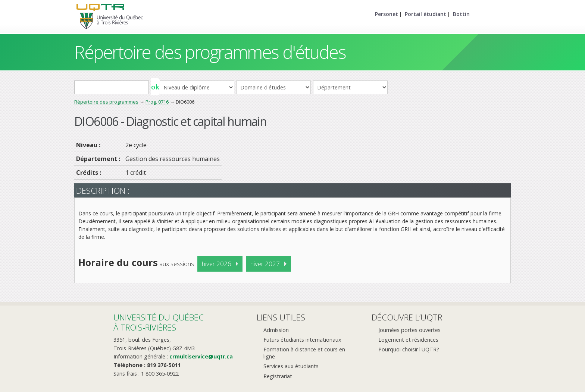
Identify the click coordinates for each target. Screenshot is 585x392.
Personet (387, 14)
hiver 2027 (265, 264)
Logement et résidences (408, 340)
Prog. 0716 (157, 102)
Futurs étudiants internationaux (302, 340)
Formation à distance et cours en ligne (304, 353)
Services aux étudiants (291, 366)
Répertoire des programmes (106, 102)
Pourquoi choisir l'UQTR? (409, 349)
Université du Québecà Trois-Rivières (159, 322)
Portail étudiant (426, 14)
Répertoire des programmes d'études (210, 52)
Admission (276, 330)
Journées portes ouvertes (409, 330)
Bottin (461, 14)
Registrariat (278, 376)
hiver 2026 (217, 264)
